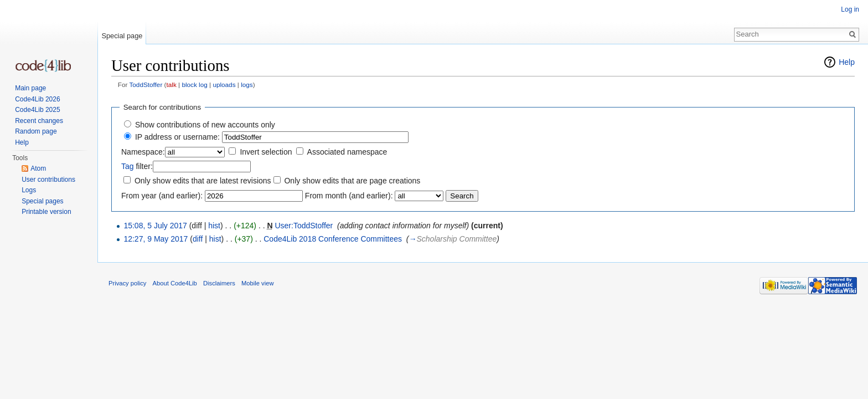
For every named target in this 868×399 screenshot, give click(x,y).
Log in (850, 9)
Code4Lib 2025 (37, 110)
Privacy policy (127, 283)
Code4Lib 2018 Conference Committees (333, 239)
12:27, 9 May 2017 (156, 239)
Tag (128, 166)
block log (194, 85)
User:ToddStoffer (304, 226)
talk (172, 85)
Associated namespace (347, 152)
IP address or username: (177, 137)
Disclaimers (219, 283)
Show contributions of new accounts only (205, 125)
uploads (224, 85)
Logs (29, 190)
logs (247, 85)
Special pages (42, 201)
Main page (30, 88)
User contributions (48, 180)
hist (214, 226)
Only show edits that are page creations (352, 181)
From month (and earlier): (349, 196)
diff (198, 239)
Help (847, 62)
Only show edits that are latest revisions (203, 181)
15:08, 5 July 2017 (155, 226)
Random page (36, 131)
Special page (122, 36)
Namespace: (143, 152)
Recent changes (39, 121)
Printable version (46, 212)
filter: (137, 166)
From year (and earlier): (162, 196)
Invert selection (266, 152)
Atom (38, 168)
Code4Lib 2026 (37, 99)
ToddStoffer (146, 85)
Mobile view (257, 283)
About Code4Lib (175, 283)
